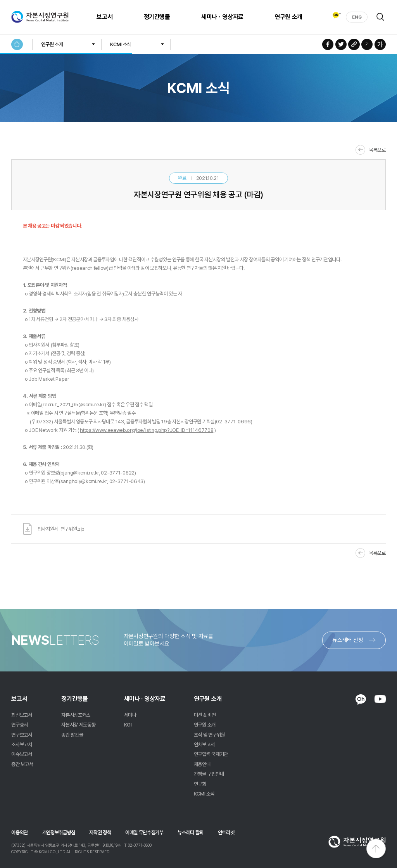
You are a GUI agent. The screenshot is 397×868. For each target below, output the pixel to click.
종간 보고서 (22, 764)
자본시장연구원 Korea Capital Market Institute (40, 17)
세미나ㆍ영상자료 (219, 17)
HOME (17, 44)
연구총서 (20, 725)
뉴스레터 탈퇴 (191, 832)
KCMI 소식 (121, 44)
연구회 (200, 784)
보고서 (101, 17)
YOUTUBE (380, 699)
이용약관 (20, 832)
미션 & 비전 (205, 715)
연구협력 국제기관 (211, 754)
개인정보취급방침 (59, 832)
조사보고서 (22, 744)
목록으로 (377, 150)
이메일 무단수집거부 (144, 832)
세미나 (130, 715)
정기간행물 (154, 17)
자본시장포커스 (76, 715)
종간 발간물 (72, 735)
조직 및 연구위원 (209, 735)
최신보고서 (22, 715)
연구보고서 (22, 735)
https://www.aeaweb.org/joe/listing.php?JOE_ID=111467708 (147, 430)
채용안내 (202, 764)
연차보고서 (204, 744)
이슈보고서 (22, 754)
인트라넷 (226, 832)
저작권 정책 (100, 832)
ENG (357, 17)
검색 (380, 17)
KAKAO (361, 699)
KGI (128, 725)
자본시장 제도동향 (78, 725)
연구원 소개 (285, 17)
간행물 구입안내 (209, 774)
